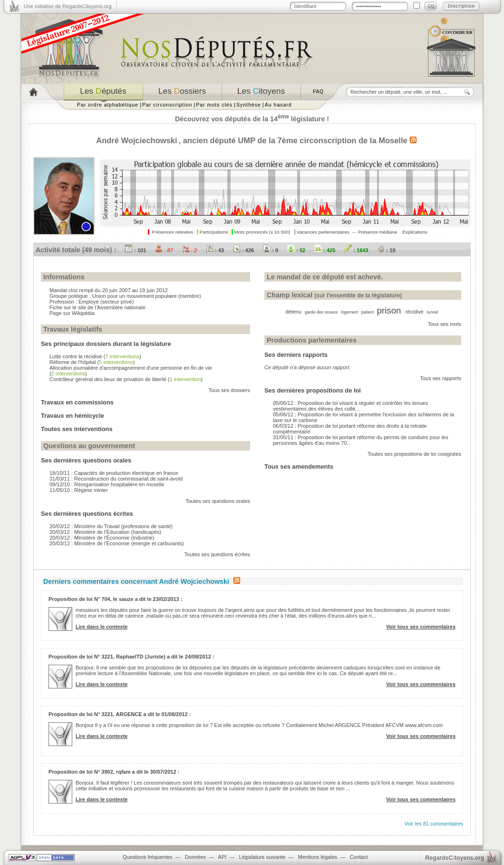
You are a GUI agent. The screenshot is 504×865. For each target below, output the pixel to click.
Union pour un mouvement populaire (135, 296)
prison (389, 310)
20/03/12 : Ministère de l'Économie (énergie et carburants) (117, 543)
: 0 (271, 250)
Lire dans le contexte (102, 627)
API (223, 857)
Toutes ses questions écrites (217, 554)
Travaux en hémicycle (73, 416)
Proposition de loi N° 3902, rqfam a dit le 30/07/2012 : (114, 772)
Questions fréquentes (148, 857)
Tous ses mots (445, 324)
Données (195, 857)
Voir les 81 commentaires (434, 824)
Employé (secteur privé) (106, 302)
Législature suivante (262, 857)
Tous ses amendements (299, 467)
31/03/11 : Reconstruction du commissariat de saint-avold (116, 479)
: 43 (215, 250)
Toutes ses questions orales (218, 501)
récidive (415, 312)
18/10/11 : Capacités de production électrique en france (114, 473)
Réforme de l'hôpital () (92, 362)
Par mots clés (214, 105)
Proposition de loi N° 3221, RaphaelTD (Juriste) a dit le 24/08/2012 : (131, 657)
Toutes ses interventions (77, 429)
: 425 (325, 250)
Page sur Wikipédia (72, 313)
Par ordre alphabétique (108, 105)
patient (368, 312)
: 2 (189, 250)
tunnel (433, 312)
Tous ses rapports (441, 378)
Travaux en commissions (77, 402)
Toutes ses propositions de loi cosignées (414, 454)
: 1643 (356, 250)
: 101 (136, 250)
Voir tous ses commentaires (421, 627)
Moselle (393, 140)
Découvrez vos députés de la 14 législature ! (252, 119)
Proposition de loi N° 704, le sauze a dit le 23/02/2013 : (115, 599)
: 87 (164, 250)
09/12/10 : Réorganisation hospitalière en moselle (107, 484)
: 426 (243, 250)
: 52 (296, 250)
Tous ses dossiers (229, 390)
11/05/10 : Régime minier (79, 490)
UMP (246, 140)
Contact (359, 857)
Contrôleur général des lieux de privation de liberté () (126, 379)
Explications (415, 232)
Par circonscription (167, 105)
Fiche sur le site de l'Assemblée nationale (97, 307)
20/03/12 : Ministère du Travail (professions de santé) (111, 526)
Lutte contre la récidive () (95, 356)
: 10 (387, 250)
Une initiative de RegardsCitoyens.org (68, 6)
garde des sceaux (321, 312)
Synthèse (249, 105)
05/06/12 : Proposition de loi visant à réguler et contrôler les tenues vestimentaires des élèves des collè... (350, 406)
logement (349, 312)
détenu (293, 312)
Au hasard (278, 105)
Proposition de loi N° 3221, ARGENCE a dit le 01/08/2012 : (120, 714)
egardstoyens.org (455, 858)
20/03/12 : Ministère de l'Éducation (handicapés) (105, 532)
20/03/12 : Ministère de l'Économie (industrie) (102, 538)
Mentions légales (318, 857)
